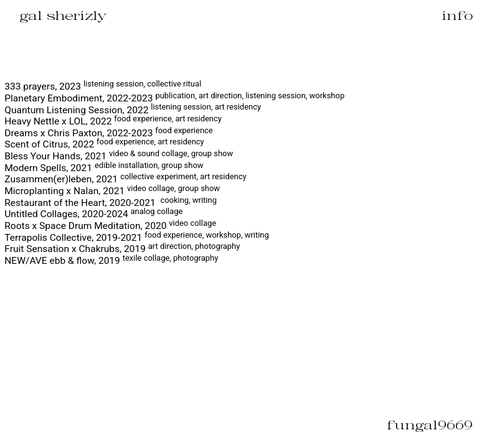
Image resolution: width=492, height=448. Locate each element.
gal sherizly (63, 15)
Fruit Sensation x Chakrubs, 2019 (122, 249)
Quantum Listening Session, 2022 (133, 110)
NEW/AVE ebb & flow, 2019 (111, 261)
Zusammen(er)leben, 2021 (125, 179)
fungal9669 (430, 425)
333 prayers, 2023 (103, 86)
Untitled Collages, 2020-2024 (93, 214)
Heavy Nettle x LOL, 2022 (113, 121)
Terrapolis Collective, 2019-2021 (137, 238)
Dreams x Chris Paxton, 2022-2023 (108, 133)
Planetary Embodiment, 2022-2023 (174, 98)
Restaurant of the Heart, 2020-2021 (111, 203)
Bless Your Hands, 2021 (119, 156)
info (457, 15)
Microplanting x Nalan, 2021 (112, 191)
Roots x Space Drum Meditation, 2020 (110, 226)
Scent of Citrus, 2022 (104, 144)
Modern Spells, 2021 (104, 168)
